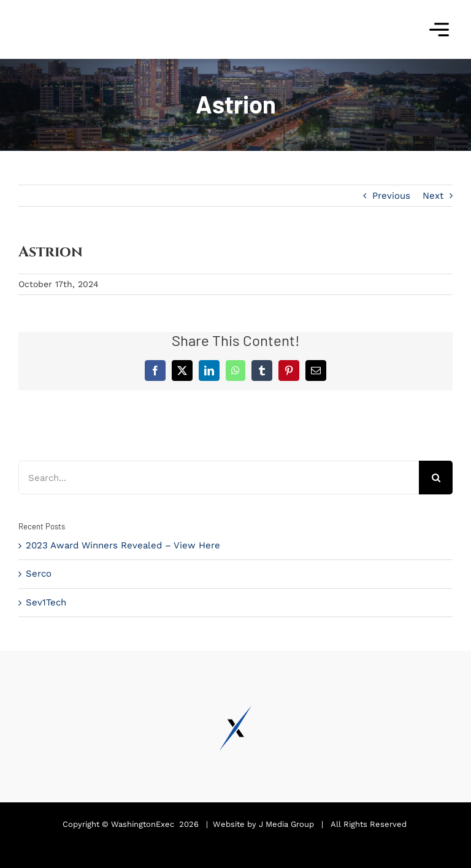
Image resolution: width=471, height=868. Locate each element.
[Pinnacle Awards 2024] (64, 10)
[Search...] (219, 478)
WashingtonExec (143, 824)
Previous (391, 196)
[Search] (436, 478)
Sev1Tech (46, 602)
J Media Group (286, 824)
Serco (39, 574)
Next (433, 196)
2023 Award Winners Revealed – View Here (123, 545)
